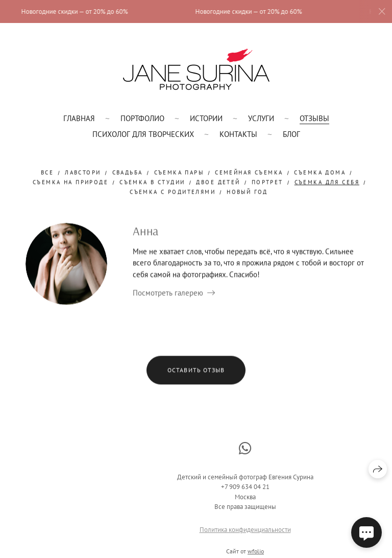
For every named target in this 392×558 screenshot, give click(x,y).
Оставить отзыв (196, 370)
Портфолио (142, 118)
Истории (206, 118)
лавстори (83, 173)
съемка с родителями (173, 193)
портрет (267, 182)
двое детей (218, 182)
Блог (291, 134)
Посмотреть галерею (168, 293)
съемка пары (179, 173)
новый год (247, 193)
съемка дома (320, 173)
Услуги (261, 118)
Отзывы (314, 118)
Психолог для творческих (143, 134)
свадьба (128, 173)
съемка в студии (152, 182)
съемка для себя (327, 182)
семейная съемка (249, 173)
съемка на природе (70, 182)
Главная (79, 118)
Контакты (238, 134)
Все (47, 173)
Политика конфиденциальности (245, 533)
